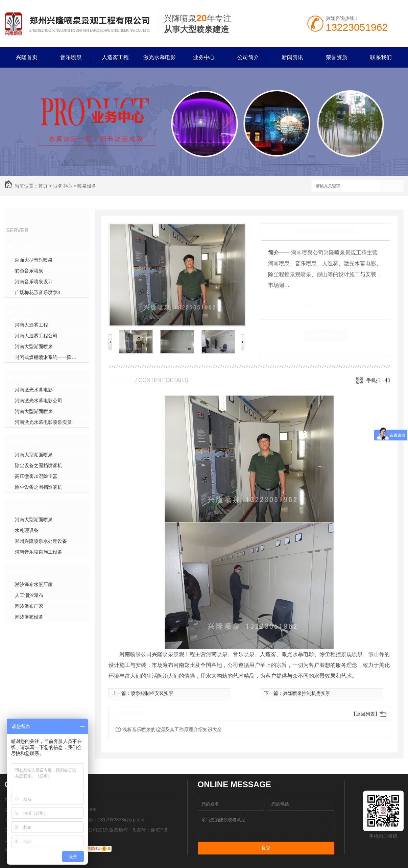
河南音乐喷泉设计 (34, 282)
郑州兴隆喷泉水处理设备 (41, 541)
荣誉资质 (337, 57)
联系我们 (381, 57)
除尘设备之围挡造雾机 (39, 487)
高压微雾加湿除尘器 (36, 476)
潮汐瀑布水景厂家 (34, 584)
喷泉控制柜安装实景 (152, 693)
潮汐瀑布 (27, 572)
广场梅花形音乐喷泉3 (38, 292)
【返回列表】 (365, 714)
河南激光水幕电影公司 (39, 401)
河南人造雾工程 (31, 325)
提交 (266, 848)
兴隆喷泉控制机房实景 (307, 693)
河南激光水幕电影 (34, 390)
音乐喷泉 (71, 57)
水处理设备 (30, 507)
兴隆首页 (27, 57)
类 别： (280, 305)
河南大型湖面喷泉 (34, 346)
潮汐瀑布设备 (29, 617)
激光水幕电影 (160, 57)
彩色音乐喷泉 (29, 271)
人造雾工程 (115, 57)
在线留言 (326, 335)
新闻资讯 (292, 57)
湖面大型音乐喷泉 (34, 260)
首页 (43, 186)
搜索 (392, 186)
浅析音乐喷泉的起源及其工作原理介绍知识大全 (172, 729)
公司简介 (248, 57)
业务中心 (204, 57)
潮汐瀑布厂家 (29, 606)
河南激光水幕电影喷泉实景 (43, 422)
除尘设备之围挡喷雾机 (39, 465)
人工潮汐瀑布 (29, 595)
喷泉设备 (87, 186)
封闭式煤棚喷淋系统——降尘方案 (50, 357)
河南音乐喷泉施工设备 (39, 552)
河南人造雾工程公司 (36, 336)
